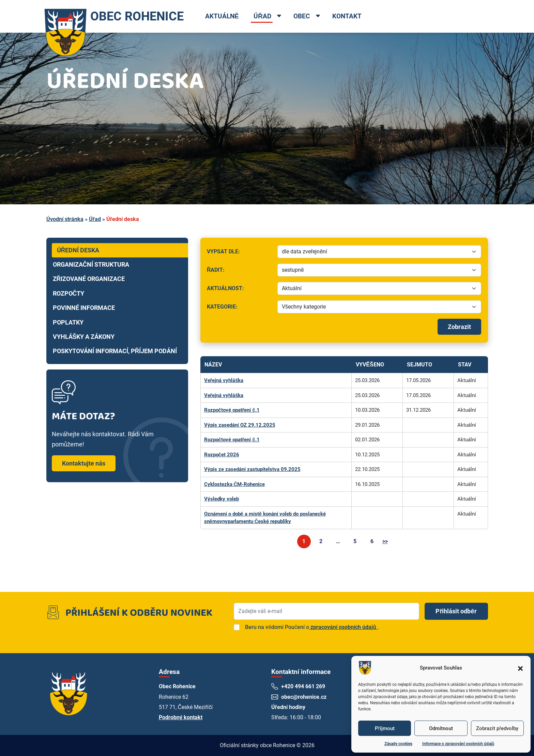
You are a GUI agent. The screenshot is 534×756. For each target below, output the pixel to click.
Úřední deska (78, 250)
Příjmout (385, 728)
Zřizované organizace (89, 279)
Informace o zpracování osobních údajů (458, 744)
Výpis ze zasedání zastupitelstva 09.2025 (252, 469)
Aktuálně (230, 16)
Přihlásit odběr (456, 611)
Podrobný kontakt (181, 717)
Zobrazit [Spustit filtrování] (459, 327)
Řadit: (240, 272)
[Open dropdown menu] (287, 17)
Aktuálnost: (240, 290)
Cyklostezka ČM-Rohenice (235, 484)
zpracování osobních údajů (343, 627)
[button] (520, 668)
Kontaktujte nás (84, 463)
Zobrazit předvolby (497, 728)
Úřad (270, 16)
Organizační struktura (91, 265)
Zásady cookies (398, 744)
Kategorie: (239, 308)
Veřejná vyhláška (224, 380)
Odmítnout (441, 728)
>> (385, 541)
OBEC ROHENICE (117, 16)
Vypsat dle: (240, 253)
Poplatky (68, 322)
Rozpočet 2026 (222, 455)
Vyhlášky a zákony (84, 337)
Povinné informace (84, 308)
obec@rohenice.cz (304, 697)
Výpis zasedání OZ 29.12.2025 (240, 425)
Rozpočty (69, 294)
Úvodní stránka (65, 219)
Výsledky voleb (222, 499)
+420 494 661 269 (303, 686)
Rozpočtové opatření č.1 (232, 410)
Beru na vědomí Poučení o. (312, 627)
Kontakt (354, 16)
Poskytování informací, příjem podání (115, 351)
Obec (309, 16)
